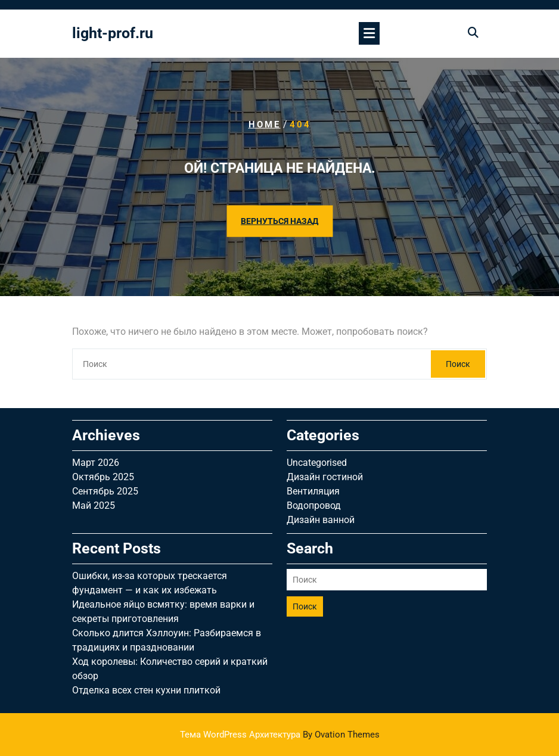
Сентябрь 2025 (105, 491)
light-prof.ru (113, 33)
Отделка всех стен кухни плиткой (146, 690)
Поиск (458, 364)
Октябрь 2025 (103, 477)
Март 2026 (96, 463)
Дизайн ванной (321, 520)
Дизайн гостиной (325, 477)
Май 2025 (94, 505)
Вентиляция (313, 491)
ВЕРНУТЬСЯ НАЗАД (279, 221)
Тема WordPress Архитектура (280, 735)
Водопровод (314, 505)
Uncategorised (317, 463)
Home (265, 125)
